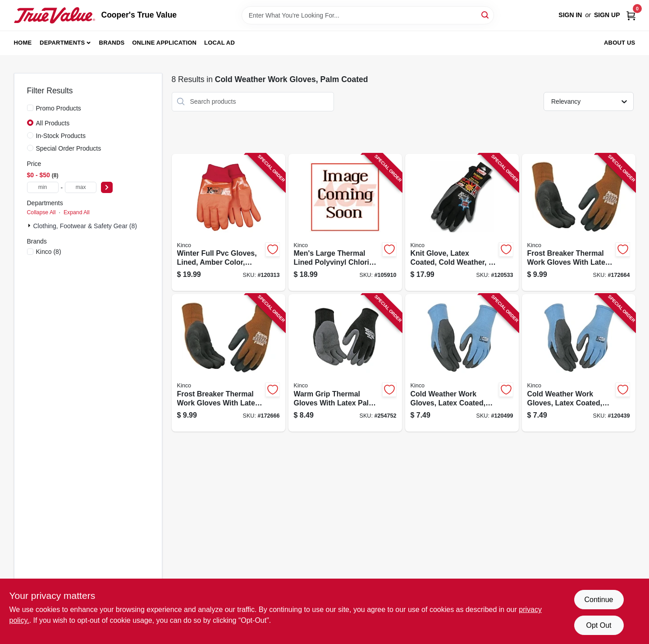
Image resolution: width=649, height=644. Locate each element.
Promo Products (59, 108)
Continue (599, 600)
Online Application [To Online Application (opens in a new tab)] (164, 43)
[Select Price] (107, 187)
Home (23, 43)
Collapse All (41, 212)
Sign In (570, 15)
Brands (112, 43)
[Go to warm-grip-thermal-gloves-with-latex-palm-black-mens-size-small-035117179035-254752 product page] (345, 363)
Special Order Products (69, 148)
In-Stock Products (61, 136)
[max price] (81, 187)
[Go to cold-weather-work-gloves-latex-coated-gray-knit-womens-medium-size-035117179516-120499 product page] (462, 363)
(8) (49, 252)
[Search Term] (368, 15)
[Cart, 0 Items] (631, 15)
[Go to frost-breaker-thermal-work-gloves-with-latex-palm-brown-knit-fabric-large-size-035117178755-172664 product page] (579, 223)
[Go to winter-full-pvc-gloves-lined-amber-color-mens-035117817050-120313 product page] (229, 223)
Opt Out (599, 625)
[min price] (43, 187)
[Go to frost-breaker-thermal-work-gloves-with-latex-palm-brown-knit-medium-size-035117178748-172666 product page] (229, 363)
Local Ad (219, 43)
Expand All (77, 212)
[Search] (486, 15)
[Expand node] (30, 225)
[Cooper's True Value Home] (55, 15)
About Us (620, 43)
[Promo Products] (30, 108)
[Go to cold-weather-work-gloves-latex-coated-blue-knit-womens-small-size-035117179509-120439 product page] (579, 363)
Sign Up (607, 15)
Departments (62, 43)
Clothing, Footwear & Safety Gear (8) (85, 226)
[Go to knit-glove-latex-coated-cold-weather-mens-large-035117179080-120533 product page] (462, 223)
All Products (53, 123)
